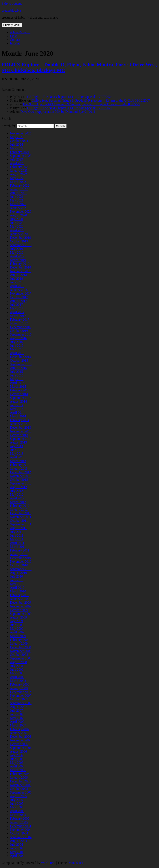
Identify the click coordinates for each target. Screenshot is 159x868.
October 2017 (19, 297)
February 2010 (20, 595)
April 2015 (17, 383)
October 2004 (19, 833)
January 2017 (19, 323)
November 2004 (21, 830)
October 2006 (19, 744)
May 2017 (17, 308)
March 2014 (18, 416)
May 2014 (17, 409)
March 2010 (18, 591)
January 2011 (19, 554)
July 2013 (16, 446)
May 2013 (17, 454)
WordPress (48, 863)
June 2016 (17, 346)
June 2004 (17, 848)
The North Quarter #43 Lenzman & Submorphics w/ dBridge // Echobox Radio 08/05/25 (81, 104)
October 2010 (19, 565)
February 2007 (20, 729)
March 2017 (18, 316)
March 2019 (18, 260)
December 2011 (20, 513)
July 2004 (16, 845)
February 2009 (20, 640)
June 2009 (17, 625)
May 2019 (17, 252)
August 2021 (18, 193)
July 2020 (16, 219)
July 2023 (16, 159)
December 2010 (20, 558)
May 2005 (17, 807)
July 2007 (16, 710)
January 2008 (19, 688)
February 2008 (20, 684)
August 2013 (18, 442)
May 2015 (17, 379)
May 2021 (17, 200)
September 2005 (21, 792)
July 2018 (16, 279)
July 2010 (16, 576)
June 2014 (17, 405)
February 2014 (20, 420)
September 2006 (21, 748)
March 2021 (18, 204)
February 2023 (20, 167)
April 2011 (17, 543)
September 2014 (21, 398)
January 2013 (19, 468)
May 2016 (17, 349)
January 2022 (19, 189)
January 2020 (19, 234)
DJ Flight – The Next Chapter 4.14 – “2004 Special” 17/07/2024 (70, 97)
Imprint (15, 43)
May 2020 (17, 226)
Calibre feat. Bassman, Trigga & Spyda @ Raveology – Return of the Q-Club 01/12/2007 (91, 100)
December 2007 (20, 692)
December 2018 (20, 267)
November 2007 (21, 696)
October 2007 (19, 699)
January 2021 (19, 208)
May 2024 (17, 148)
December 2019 (20, 238)
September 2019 (21, 245)
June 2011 (17, 535)
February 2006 (20, 774)
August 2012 (18, 487)
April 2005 (17, 811)
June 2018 (17, 282)
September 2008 (21, 658)
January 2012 (19, 509)
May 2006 (17, 763)
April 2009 (17, 632)
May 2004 (17, 852)
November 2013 (21, 431)
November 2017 (21, 293)
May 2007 (17, 718)
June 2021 (17, 197)
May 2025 (17, 137)
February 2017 (20, 320)
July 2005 (16, 800)
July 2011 (16, 532)
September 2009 (21, 614)
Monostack (76, 863)
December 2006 (20, 737)
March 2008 (18, 681)
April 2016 (17, 353)
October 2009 (19, 610)
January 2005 (19, 822)
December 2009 (20, 602)
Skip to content (12, 3)
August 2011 (18, 528)
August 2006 (18, 751)
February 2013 (20, 465)
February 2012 (20, 506)
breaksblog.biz (11, 10)
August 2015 (18, 368)
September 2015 (21, 364)
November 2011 (21, 517)
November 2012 (21, 476)
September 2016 (21, 334)
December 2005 (20, 781)
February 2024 (20, 152)
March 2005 (18, 815)
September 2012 (21, 483)
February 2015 (20, 390)
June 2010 (17, 580)
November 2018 (21, 271)
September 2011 (21, 524)
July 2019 (16, 249)
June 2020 (17, 223)
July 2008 (16, 666)
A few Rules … (20, 32)
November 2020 (21, 212)
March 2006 (18, 770)
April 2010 (17, 588)
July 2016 (16, 342)
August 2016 (18, 338)
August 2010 (18, 573)
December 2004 (20, 826)
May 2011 (17, 539)
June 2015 (17, 375)
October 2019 (19, 241)
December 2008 (20, 647)
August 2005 (18, 796)
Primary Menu (12, 25)
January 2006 (19, 777)
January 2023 (19, 171)
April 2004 (17, 856)
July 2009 (16, 621)
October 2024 (19, 141)
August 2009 (18, 617)
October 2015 (19, 360)
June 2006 (17, 759)
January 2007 (19, 733)
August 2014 (18, 401)
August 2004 (18, 841)
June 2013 (17, 450)
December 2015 (20, 357)
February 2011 (20, 550)
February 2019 (20, 264)
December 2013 (20, 427)
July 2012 (16, 491)
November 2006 (21, 740)
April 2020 (17, 230)
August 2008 (18, 662)
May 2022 (17, 178)
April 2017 (17, 312)
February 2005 (20, 818)
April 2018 (17, 286)
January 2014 (19, 424)
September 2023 (21, 156)
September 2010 (21, 569)
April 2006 (17, 766)
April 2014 (17, 413)
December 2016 (20, 327)
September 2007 (21, 703)
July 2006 (16, 755)
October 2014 (19, 394)
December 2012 (20, 472)
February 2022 (20, 185)
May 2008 (17, 673)
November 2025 (21, 133)
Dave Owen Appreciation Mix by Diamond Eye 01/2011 (58, 112)
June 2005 (17, 804)
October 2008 (19, 655)
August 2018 (18, 275)
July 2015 (16, 372)
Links (14, 36)
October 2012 (19, 480)
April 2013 (17, 457)
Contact (15, 40)
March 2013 (18, 461)
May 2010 (17, 584)
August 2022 (18, 174)
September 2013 (21, 439)
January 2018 (19, 290)
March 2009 (18, 636)
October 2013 (19, 435)
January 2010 (19, 599)
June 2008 (17, 670)
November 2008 (21, 651)
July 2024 (16, 144)
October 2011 (19, 521)
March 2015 (18, 387)
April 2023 (17, 163)
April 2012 (17, 498)
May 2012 (17, 495)
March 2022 (18, 182)
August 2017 (18, 301)
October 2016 (19, 331)
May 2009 (17, 629)
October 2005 (19, 789)
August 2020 (18, 215)
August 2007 (18, 707)
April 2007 (17, 722)
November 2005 (21, 785)
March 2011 (18, 547)
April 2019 (17, 256)
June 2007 (17, 714)
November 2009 (21, 606)
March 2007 (18, 725)
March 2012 (18, 502)
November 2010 (21, 562)
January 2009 (19, 643)
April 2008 (17, 677)
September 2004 (21, 837)
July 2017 (16, 305)
